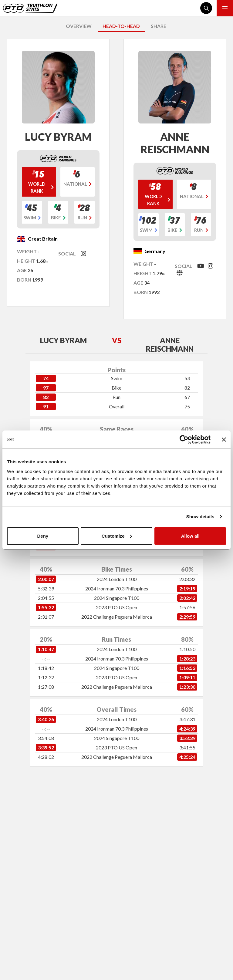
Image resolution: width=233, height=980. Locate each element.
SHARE (159, 26)
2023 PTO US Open (116, 607)
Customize (117, 536)
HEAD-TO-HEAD (121, 26)
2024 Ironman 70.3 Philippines (117, 588)
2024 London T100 (117, 579)
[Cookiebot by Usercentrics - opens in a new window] (184, 440)
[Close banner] (224, 440)
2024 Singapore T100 (117, 598)
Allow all (190, 536)
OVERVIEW (79, 26)
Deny (43, 536)
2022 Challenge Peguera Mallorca (117, 617)
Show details (200, 517)
